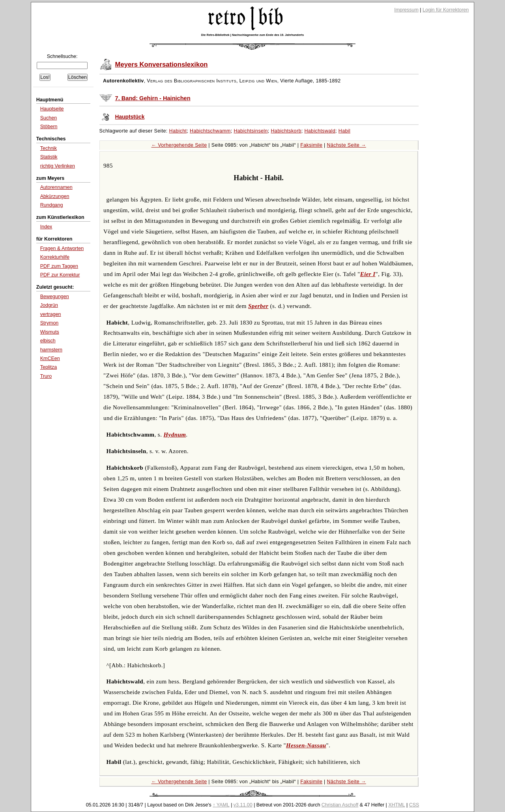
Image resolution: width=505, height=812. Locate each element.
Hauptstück (130, 117)
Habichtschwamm (210, 131)
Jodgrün (49, 305)
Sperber (258, 306)
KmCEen (50, 358)
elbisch (48, 341)
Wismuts (50, 332)
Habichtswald (320, 131)
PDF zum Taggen (59, 266)
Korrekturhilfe (55, 257)
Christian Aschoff (340, 805)
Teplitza (49, 367)
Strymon (49, 323)
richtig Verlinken (58, 166)
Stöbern (49, 127)
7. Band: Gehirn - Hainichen (153, 98)
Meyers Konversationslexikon (162, 64)
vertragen (51, 314)
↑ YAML (221, 805)
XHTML (397, 805)
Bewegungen (55, 297)
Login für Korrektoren (446, 10)
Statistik (49, 157)
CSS (414, 805)
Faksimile (311, 145)
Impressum (406, 10)
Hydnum (175, 435)
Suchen (49, 118)
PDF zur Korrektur (60, 275)
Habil (344, 131)
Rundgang (52, 205)
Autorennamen (56, 187)
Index (46, 227)
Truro (46, 376)
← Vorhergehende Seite (179, 145)
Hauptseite (52, 109)
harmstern (51, 350)
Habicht (178, 131)
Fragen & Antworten (62, 248)
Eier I (368, 274)
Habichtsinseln (251, 131)
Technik (49, 148)
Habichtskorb (286, 131)
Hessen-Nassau (306, 745)
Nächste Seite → (347, 145)
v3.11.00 (243, 805)
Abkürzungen (55, 196)
